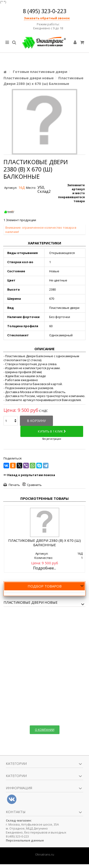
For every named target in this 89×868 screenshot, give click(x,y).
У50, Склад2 (44, 189)
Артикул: (11, 188)
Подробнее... (44, 568)
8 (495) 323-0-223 (45, 11)
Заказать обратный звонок (47, 18)
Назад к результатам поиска (29, 475)
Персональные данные (25, 840)
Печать (14, 485)
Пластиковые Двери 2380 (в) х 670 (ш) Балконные (44, 543)
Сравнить (34, 485)
